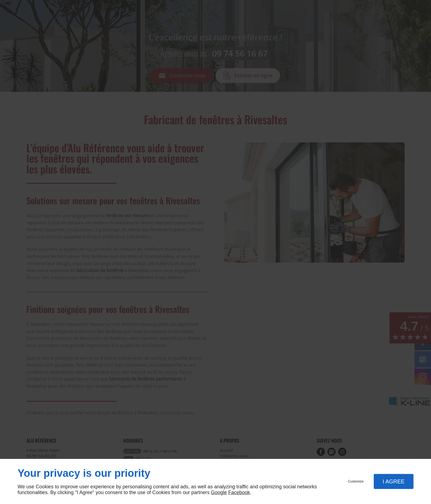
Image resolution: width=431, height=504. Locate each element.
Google (219, 492)
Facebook (239, 492)
